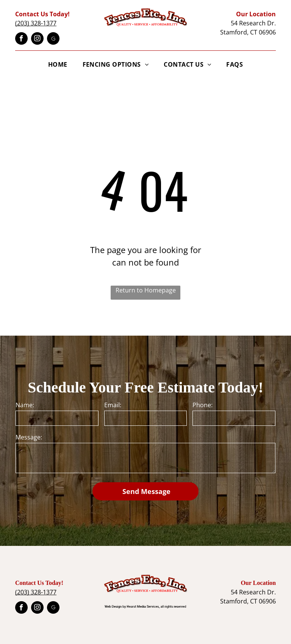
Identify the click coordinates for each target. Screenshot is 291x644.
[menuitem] (58, 64)
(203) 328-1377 (36, 23)
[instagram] (37, 39)
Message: (29, 437)
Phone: (203, 405)
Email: (113, 405)
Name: (25, 405)
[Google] (53, 39)
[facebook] (21, 39)
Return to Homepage (146, 290)
